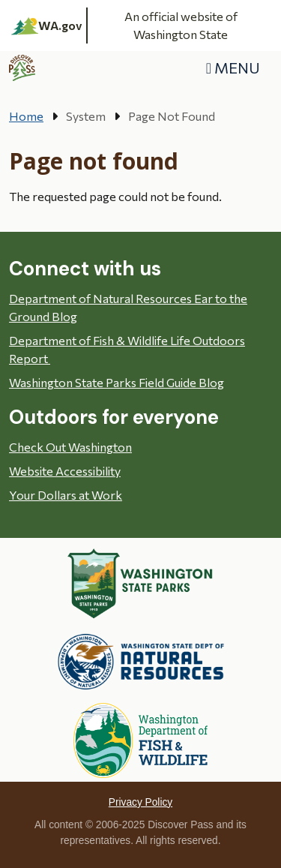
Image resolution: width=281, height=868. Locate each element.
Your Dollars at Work (66, 495)
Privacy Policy (140, 802)
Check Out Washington (70, 447)
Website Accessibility (65, 471)
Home (26, 116)
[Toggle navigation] (233, 68)
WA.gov (47, 26)
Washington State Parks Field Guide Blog (117, 382)
